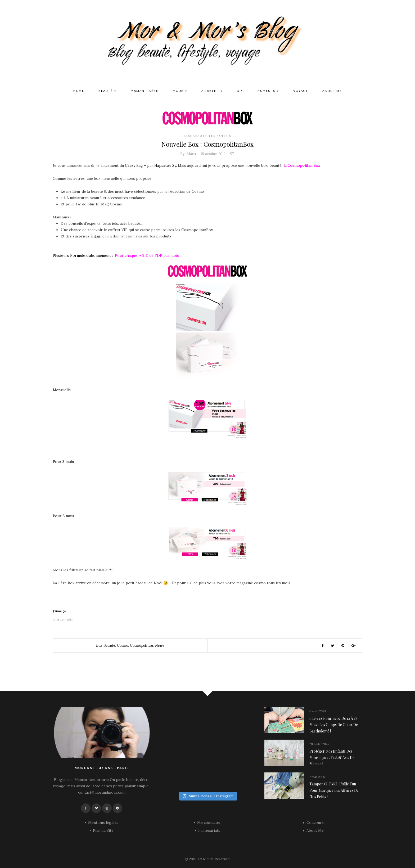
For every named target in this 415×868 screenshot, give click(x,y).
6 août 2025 (318, 711)
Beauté (107, 91)
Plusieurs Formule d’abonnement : (83, 255)
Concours (315, 822)
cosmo (123, 645)
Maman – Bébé (145, 91)
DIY (240, 91)
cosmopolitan (142, 645)
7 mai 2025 (317, 777)
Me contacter (209, 822)
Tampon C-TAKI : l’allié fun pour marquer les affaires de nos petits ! (334, 790)
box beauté (106, 645)
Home (79, 91)
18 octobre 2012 (213, 154)
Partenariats (209, 830)
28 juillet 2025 (319, 744)
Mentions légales (103, 822)
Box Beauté (195, 136)
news (160, 645)
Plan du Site (103, 830)
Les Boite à (220, 136)
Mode (180, 91)
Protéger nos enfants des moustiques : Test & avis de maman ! (332, 757)
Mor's (191, 154)
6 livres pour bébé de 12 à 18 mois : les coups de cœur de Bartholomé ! (334, 725)
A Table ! (212, 91)
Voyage (301, 91)
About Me (332, 91)
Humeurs (268, 91)
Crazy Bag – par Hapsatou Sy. (151, 165)
